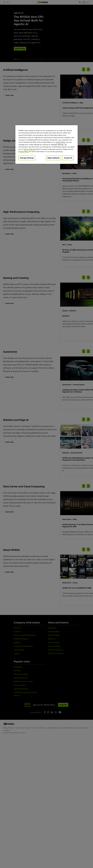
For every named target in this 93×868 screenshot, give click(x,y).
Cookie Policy (60, 142)
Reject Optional (53, 158)
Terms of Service (29, 149)
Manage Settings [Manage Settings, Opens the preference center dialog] (27, 158)
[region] (46, 145)
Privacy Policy (24, 152)
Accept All (68, 158)
